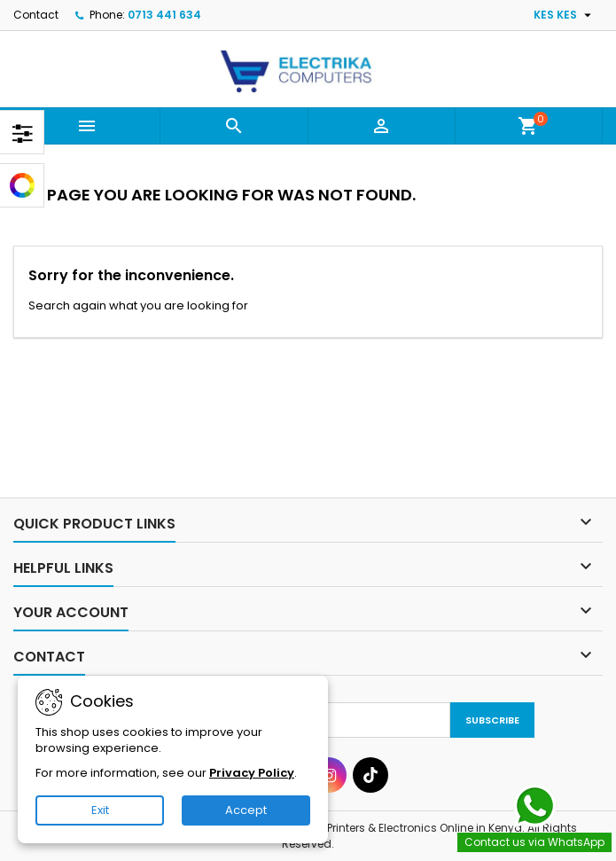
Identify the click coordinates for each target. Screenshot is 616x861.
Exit (100, 810)
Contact (36, 15)
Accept (246, 810)
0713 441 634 (164, 15)
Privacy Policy (252, 773)
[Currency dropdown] (565, 15)
